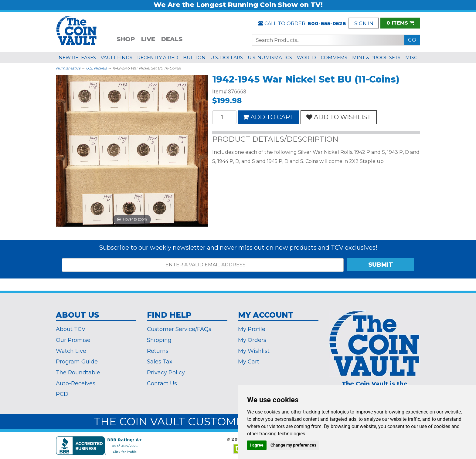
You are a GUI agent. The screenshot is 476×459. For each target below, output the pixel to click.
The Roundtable (78, 373)
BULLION (194, 57)
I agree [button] (257, 445)
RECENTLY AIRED (158, 57)
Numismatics (68, 68)
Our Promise (73, 340)
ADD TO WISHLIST (339, 117)
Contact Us (162, 383)
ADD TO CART (269, 117)
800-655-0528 (327, 24)
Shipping (159, 340)
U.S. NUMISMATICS (270, 57)
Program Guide (77, 362)
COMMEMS (334, 57)
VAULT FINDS (117, 57)
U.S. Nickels (96, 68)
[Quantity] (224, 117)
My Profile (252, 329)
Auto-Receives (76, 383)
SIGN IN (364, 24)
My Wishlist (254, 351)
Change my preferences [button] (293, 445)
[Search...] (328, 40)
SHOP (126, 39)
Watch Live (71, 351)
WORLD (306, 57)
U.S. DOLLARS (227, 57)
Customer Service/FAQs (179, 329)
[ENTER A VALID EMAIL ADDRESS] (203, 265)
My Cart (249, 362)
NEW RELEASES (77, 57)
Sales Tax (160, 362)
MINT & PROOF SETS (376, 57)
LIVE (148, 39)
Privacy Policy (166, 373)
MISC (411, 57)
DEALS (172, 39)
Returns (158, 351)
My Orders (252, 340)
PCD (62, 394)
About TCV (71, 329)
